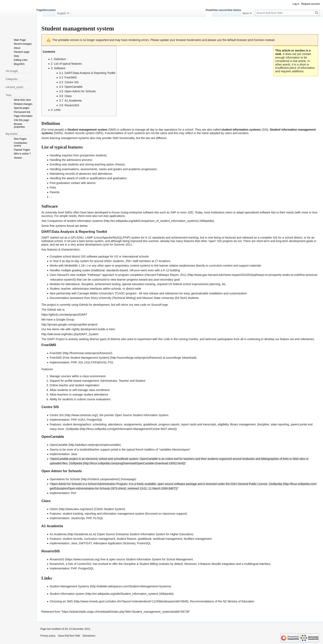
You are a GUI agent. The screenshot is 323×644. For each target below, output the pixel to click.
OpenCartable (59, 445)
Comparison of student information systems (75, 221)
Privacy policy (48, 636)
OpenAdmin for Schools (65, 479)
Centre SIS (57, 415)
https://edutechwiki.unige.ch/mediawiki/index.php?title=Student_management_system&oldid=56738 (126, 612)
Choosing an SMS (61, 601)
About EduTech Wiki (69, 636)
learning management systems (69, 138)
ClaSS (54, 509)
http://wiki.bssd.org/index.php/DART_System (70, 334)
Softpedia (73, 429)
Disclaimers (89, 636)
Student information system (67, 594)
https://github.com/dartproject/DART (64, 315)
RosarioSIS (57, 559)
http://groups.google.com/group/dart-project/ (69, 324)
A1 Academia (58, 534)
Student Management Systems (69, 586)
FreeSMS (56, 353)
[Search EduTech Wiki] (287, 13)
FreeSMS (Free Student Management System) (79, 358)
